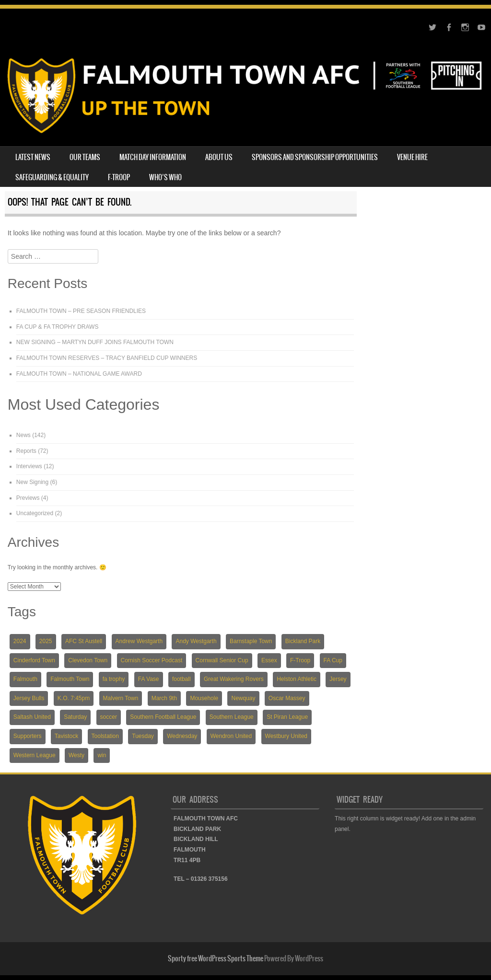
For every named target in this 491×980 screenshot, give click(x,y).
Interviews (29, 466)
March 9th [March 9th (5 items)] (164, 698)
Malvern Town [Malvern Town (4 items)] (121, 698)
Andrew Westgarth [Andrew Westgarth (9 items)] (139, 641)
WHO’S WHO (165, 177)
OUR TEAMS (85, 157)
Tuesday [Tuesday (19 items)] (143, 736)
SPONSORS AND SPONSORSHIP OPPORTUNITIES (315, 157)
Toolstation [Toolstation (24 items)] (105, 736)
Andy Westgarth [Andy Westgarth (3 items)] (196, 641)
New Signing (32, 482)
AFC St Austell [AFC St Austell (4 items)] (84, 641)
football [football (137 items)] (181, 679)
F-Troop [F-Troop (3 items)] (300, 660)
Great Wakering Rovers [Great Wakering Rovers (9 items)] (234, 679)
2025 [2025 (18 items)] (46, 641)
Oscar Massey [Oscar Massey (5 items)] (287, 698)
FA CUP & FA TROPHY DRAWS (58, 327)
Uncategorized (35, 513)
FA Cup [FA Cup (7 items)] (333, 660)
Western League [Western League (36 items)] (35, 755)
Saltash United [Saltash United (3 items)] (32, 717)
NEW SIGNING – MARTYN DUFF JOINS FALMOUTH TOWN (95, 342)
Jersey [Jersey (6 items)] (338, 679)
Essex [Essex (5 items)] (269, 660)
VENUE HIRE (412, 157)
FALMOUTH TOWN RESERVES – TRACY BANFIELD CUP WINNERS (107, 358)
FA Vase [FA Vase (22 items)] (149, 679)
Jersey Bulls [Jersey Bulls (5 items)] (29, 698)
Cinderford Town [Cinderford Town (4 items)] (34, 660)
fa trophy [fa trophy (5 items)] (114, 679)
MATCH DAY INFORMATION (153, 157)
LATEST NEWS (33, 157)
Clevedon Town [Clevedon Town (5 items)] (88, 660)
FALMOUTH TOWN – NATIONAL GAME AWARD (79, 374)
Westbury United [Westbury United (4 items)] (286, 736)
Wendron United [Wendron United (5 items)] (231, 736)
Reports (26, 451)
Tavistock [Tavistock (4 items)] (66, 736)
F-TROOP (119, 177)
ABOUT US (219, 157)
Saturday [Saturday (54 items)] (75, 717)
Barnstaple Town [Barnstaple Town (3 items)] (251, 641)
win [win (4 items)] (102, 755)
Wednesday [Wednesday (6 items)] (182, 736)
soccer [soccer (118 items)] (109, 717)
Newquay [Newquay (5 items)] (243, 698)
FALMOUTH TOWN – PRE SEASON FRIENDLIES (81, 311)
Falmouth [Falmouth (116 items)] (25, 679)
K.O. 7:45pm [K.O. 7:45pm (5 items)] (74, 698)
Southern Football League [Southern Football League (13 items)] (163, 717)
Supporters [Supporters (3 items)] (28, 736)
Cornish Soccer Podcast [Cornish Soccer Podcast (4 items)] (152, 660)
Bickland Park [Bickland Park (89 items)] (303, 641)
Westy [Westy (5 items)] (76, 755)
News (23, 435)
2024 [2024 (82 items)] (20, 641)
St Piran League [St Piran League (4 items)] (287, 717)
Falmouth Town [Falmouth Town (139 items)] (70, 679)
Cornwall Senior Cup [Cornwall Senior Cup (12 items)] (222, 660)
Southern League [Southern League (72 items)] (232, 717)
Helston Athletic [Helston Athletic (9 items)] (297, 679)
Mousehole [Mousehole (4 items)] (204, 698)
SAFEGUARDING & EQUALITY (52, 177)
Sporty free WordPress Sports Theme (216, 958)
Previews (28, 498)
